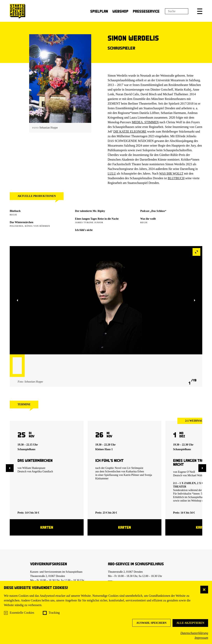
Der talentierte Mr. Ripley (90, 211)
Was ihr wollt (148, 219)
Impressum (201, 638)
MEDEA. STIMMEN (145, 122)
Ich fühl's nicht (84, 230)
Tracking (54, 613)
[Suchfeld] (177, 11)
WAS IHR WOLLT (171, 173)
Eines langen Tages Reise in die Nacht (97, 219)
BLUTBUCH (176, 178)
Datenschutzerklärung (194, 633)
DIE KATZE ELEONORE (130, 132)
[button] (200, 11)
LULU (112, 173)
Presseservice (146, 11)
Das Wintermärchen (21, 222)
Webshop (120, 11)
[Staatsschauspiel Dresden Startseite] (18, 11)
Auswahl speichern (151, 623)
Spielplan (99, 11)
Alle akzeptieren (190, 623)
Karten (47, 527)
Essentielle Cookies (22, 613)
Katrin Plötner (131, 475)
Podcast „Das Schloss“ (153, 211)
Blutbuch (15, 211)
